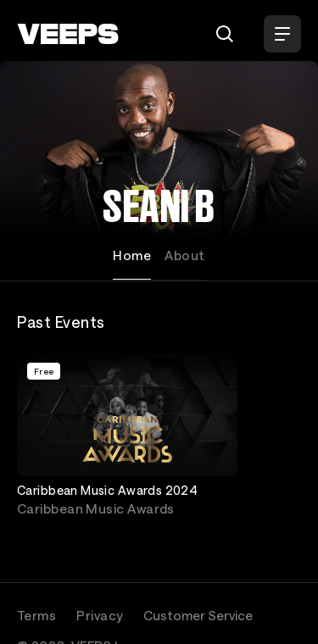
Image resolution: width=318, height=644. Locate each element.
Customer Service (198, 615)
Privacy (100, 615)
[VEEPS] (68, 34)
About (184, 255)
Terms (36, 615)
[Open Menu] (282, 34)
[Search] (225, 34)
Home (132, 255)
